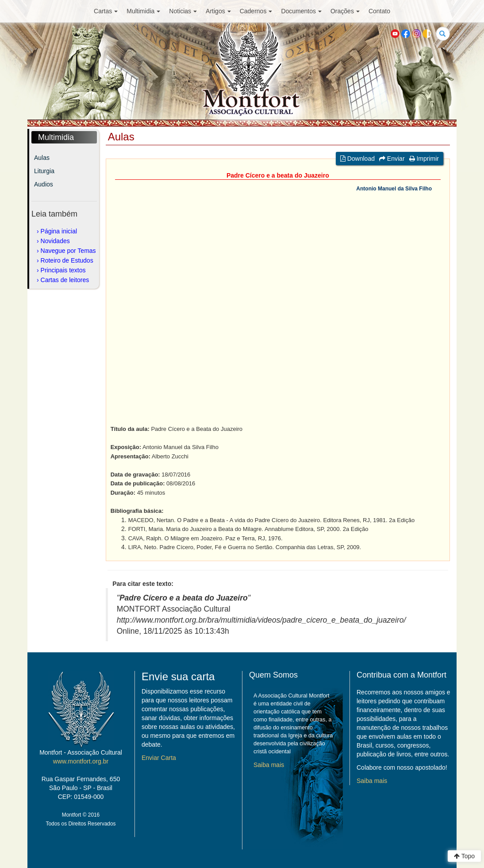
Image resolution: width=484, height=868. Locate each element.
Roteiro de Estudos (67, 260)
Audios (44, 184)
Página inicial (59, 231)
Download (357, 159)
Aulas (42, 158)
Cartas (106, 11)
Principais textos (63, 270)
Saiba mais (269, 765)
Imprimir (424, 159)
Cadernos (256, 11)
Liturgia (44, 171)
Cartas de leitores (65, 280)
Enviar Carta (159, 758)
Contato (379, 11)
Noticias (183, 11)
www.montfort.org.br (81, 761)
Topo (464, 856)
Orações (345, 11)
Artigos (218, 11)
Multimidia (143, 11)
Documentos (301, 11)
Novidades (55, 241)
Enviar (392, 159)
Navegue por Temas (68, 251)
